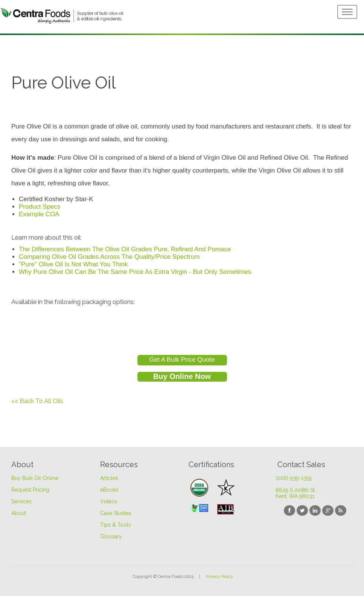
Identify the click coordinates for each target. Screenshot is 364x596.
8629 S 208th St (296, 490)
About (19, 513)
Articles (109, 478)
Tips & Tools (116, 525)
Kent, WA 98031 (295, 496)
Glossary (111, 536)
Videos (109, 501)
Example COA (39, 214)
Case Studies (116, 513)
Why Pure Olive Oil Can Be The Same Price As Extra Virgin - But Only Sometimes (135, 272)
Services (21, 501)
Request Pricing (30, 490)
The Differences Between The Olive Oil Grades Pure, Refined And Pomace (125, 249)
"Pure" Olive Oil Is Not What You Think (73, 264)
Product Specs (40, 207)
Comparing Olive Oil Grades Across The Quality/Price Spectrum (109, 257)
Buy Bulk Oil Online (35, 478)
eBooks (109, 490)
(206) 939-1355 (294, 478)
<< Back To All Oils (37, 401)
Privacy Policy (219, 577)
